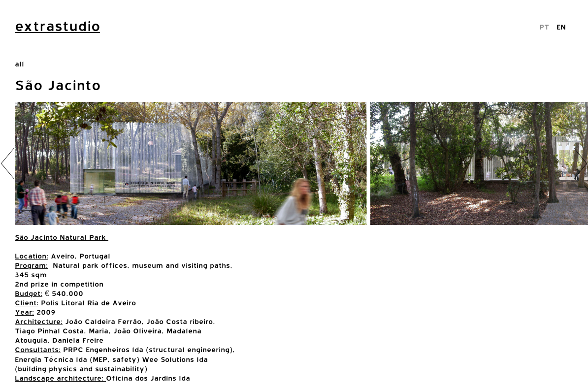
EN (561, 27)
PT (544, 27)
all (19, 64)
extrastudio (57, 26)
